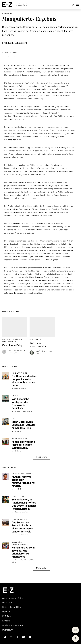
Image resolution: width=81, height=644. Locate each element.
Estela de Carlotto (17, 350)
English (73, 5)
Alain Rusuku (19, 560)
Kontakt (6, 621)
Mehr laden (42, 568)
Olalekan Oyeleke (20, 388)
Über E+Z (7, 612)
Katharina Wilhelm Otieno (23, 535)
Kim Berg (18, 431)
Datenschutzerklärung (13, 607)
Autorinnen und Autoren (14, 598)
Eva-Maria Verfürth (30, 411)
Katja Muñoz (19, 411)
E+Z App (7, 616)
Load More (42, 457)
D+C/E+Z (18, 489)
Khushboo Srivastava (21, 512)
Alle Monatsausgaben (12, 625)
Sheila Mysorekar (44, 351)
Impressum (8, 630)
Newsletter (7, 603)
